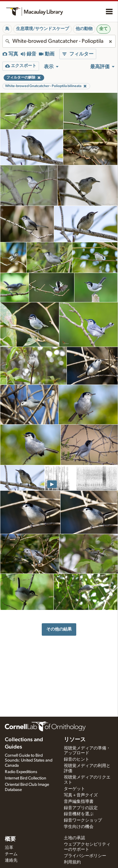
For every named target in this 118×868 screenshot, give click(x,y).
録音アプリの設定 (81, 808)
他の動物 (84, 29)
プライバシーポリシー (85, 856)
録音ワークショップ (83, 820)
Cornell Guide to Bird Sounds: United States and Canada (29, 761)
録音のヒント (77, 759)
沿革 (9, 848)
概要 (10, 839)
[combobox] (59, 41)
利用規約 (72, 862)
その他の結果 (59, 629)
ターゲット (74, 789)
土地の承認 (74, 838)
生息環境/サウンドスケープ (43, 29)
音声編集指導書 (79, 802)
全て (103, 29)
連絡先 (11, 860)
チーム (11, 854)
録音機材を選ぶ (79, 814)
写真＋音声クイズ (81, 795)
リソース (75, 740)
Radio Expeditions (21, 772)
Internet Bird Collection (26, 778)
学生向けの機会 (79, 827)
